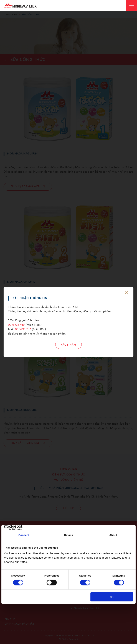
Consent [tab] (24, 535)
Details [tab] (68, 535)
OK (112, 597)
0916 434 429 (16, 325)
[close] (126, 293)
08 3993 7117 (23, 329)
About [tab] (113, 535)
